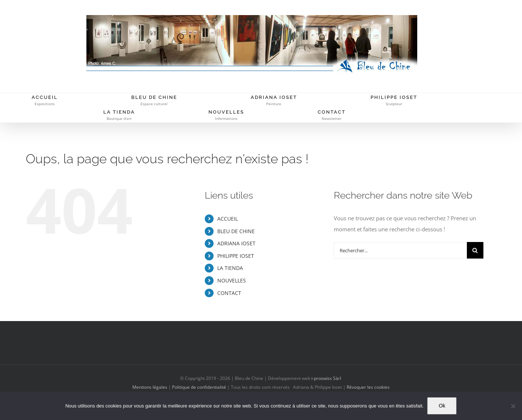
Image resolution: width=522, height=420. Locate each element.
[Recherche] (475, 250)
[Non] (513, 406)
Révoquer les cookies (368, 387)
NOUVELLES (232, 280)
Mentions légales (150, 387)
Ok (442, 406)
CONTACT (229, 293)
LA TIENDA (230, 268)
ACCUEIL (228, 219)
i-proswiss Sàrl (326, 378)
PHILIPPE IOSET (236, 256)
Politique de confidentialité (199, 387)
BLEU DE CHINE (236, 231)
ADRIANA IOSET (236, 243)
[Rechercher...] (400, 250)
